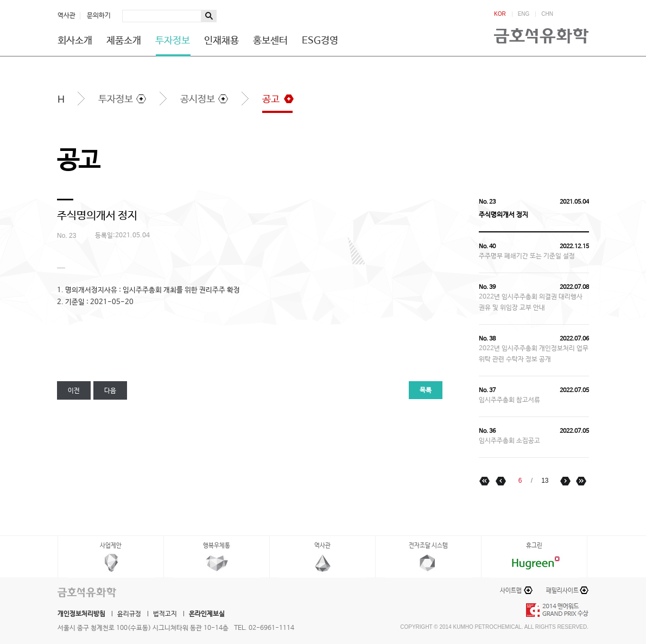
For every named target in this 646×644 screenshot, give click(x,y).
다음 (110, 391)
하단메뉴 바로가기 (0, 0)
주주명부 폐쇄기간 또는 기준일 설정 (527, 256)
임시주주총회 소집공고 (509, 441)
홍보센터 (270, 41)
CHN (547, 14)
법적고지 (165, 614)
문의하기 (99, 16)
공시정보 (198, 99)
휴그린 (534, 546)
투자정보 (173, 41)
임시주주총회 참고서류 (509, 400)
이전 (74, 391)
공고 (271, 99)
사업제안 (111, 546)
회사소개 (75, 41)
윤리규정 (129, 614)
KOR (500, 14)
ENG (524, 14)
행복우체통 (217, 546)
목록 (426, 390)
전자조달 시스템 (428, 546)
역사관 (66, 16)
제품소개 (124, 41)
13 (545, 481)
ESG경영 (320, 41)
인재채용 (221, 41)
